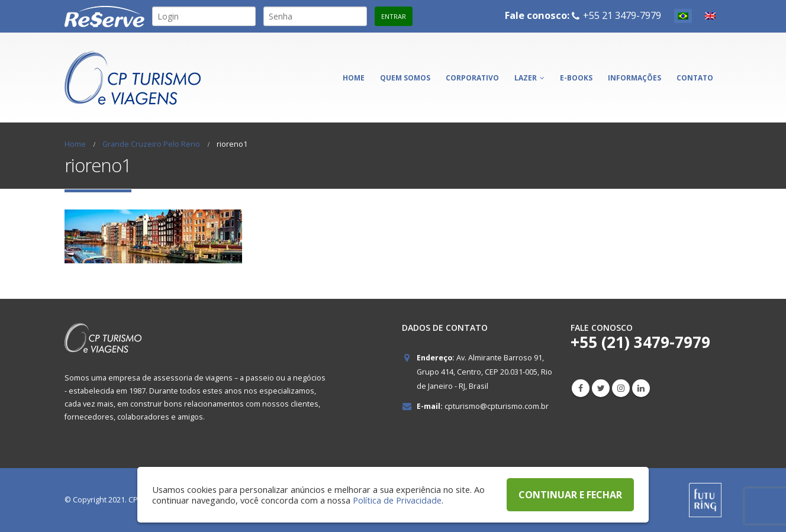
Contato (695, 78)
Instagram (621, 388)
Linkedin (641, 388)
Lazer (526, 78)
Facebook (581, 388)
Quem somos (405, 78)
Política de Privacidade (397, 500)
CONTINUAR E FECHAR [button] (570, 495)
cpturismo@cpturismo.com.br (497, 406)
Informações (634, 78)
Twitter (601, 388)
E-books (576, 78)
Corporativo (472, 78)
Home (354, 78)
